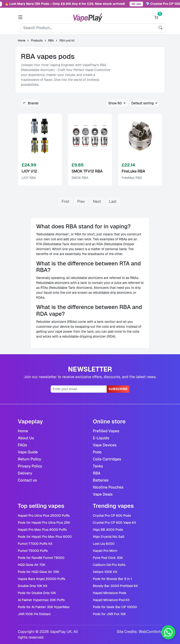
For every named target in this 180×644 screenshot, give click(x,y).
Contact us (27, 480)
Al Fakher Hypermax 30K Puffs (41, 600)
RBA (51, 41)
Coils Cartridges (107, 459)
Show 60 (115, 103)
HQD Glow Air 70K (32, 565)
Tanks (98, 466)
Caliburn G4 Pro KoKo (109, 565)
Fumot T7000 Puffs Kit (35, 544)
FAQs (22, 445)
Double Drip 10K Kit (33, 586)
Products (37, 41)
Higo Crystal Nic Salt (109, 537)
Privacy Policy (30, 466)
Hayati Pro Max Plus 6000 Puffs (42, 530)
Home (22, 41)
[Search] (88, 28)
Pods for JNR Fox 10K (109, 614)
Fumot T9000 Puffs (33, 551)
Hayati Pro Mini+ (105, 551)
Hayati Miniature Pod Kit (111, 600)
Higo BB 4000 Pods (108, 530)
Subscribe (118, 389)
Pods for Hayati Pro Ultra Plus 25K (44, 523)
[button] (20, 17)
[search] (161, 28)
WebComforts (150, 632)
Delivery (25, 473)
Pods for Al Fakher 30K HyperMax (44, 607)
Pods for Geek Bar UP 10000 (115, 607)
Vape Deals (103, 494)
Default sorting (143, 103)
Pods (97, 452)
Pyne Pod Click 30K (108, 558)
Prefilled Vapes (106, 431)
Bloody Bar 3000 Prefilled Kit (115, 586)
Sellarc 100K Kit (105, 572)
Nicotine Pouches (108, 487)
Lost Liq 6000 (104, 544)
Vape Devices (105, 445)
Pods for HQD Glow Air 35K (39, 572)
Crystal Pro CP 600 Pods (112, 516)
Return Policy (30, 459)
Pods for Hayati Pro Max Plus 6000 (45, 537)
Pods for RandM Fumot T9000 (41, 558)
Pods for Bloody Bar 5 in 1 (112, 579)
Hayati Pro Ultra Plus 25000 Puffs (44, 516)
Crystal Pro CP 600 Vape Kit (114, 523)
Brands (31, 103)
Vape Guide (28, 452)
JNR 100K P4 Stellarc (34, 614)
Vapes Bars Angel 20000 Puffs (41, 579)
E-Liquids (101, 438)
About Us (26, 438)
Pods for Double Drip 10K (37, 593)
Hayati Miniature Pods (110, 593)
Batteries (101, 480)
